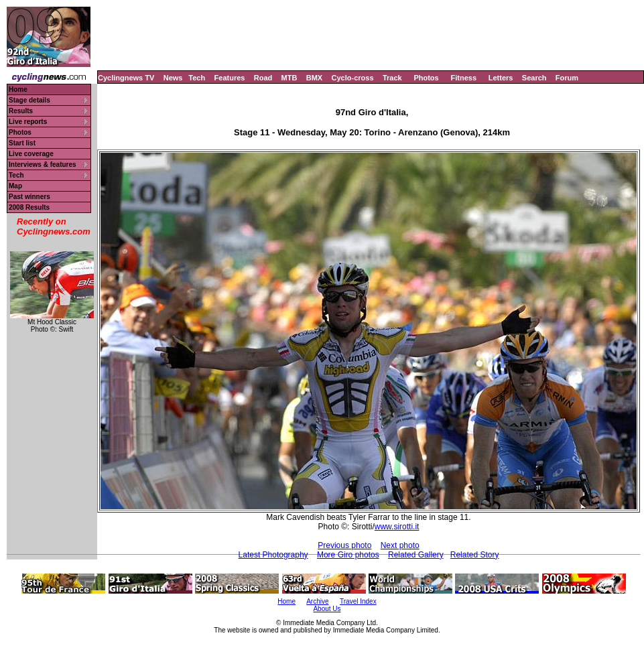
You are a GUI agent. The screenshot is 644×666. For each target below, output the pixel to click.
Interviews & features (43, 164)
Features (230, 78)
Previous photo (344, 545)
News (173, 78)
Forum (567, 78)
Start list (22, 143)
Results (21, 111)
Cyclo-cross (353, 78)
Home (18, 89)
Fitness (463, 78)
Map (15, 186)
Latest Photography (273, 555)
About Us (327, 609)
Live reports (28, 122)
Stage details (29, 100)
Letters (501, 78)
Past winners (29, 197)
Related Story (475, 555)
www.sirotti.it (397, 527)
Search (534, 78)
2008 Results (29, 207)
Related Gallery (416, 555)
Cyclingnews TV (126, 78)
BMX (314, 78)
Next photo (400, 545)
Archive (317, 601)
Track (392, 78)
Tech (197, 78)
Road (263, 78)
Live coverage (31, 154)
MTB (289, 78)
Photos (426, 78)
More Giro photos (348, 555)
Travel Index (358, 601)
